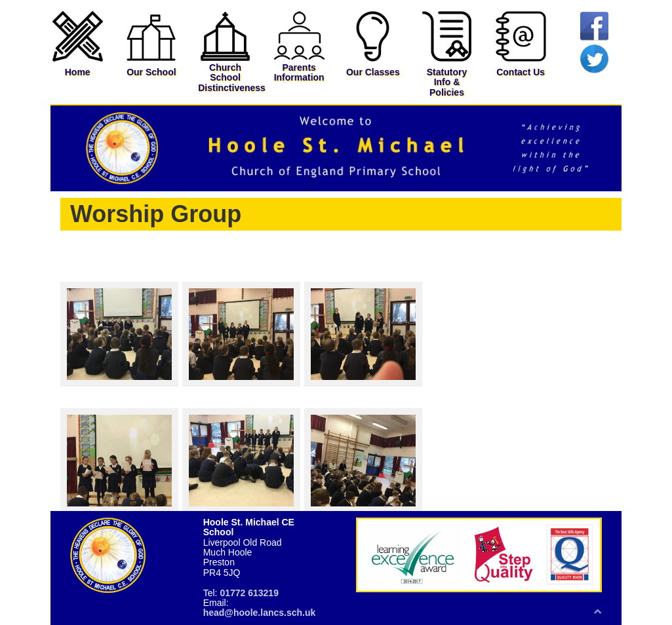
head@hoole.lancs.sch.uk (260, 613)
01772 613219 (249, 593)
